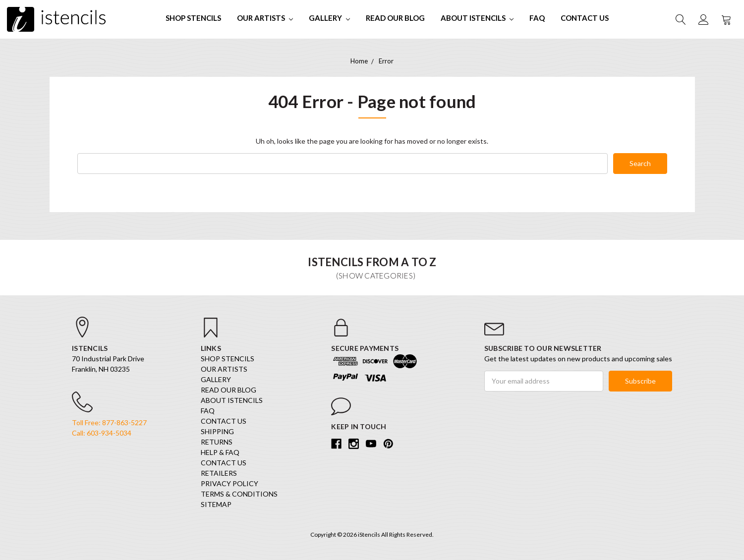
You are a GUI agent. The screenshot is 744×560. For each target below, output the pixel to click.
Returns (217, 442)
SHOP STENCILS (193, 18)
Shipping (217, 431)
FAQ (537, 18)
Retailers (219, 473)
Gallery (329, 18)
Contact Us (585, 18)
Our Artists (265, 18)
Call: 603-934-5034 (102, 433)
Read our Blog (395, 18)
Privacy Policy (229, 483)
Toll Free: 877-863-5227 (109, 422)
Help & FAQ (220, 452)
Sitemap (216, 504)
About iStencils (477, 18)
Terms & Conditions (239, 494)
